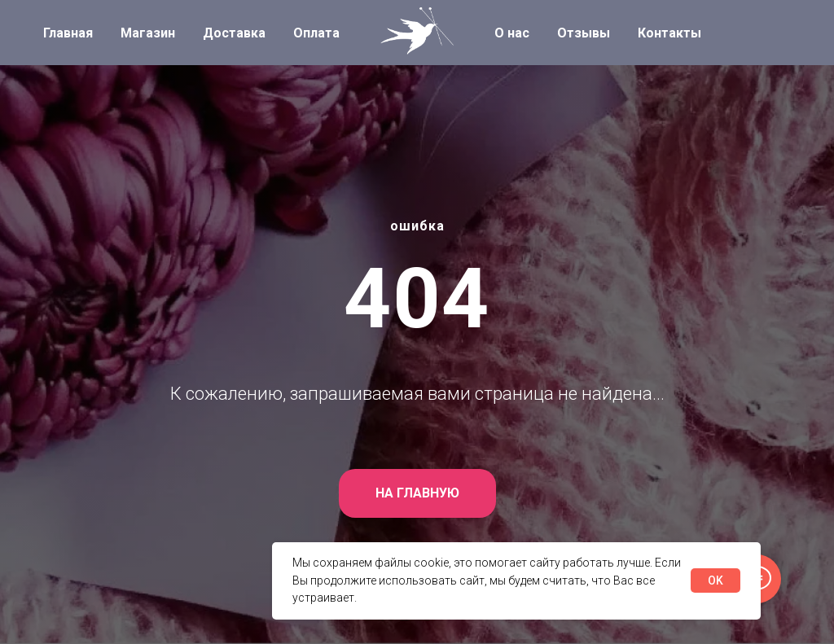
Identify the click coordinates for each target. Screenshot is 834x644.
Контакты (669, 33)
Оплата (316, 33)
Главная (68, 33)
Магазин (148, 33)
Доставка (234, 33)
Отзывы (584, 33)
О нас (512, 33)
